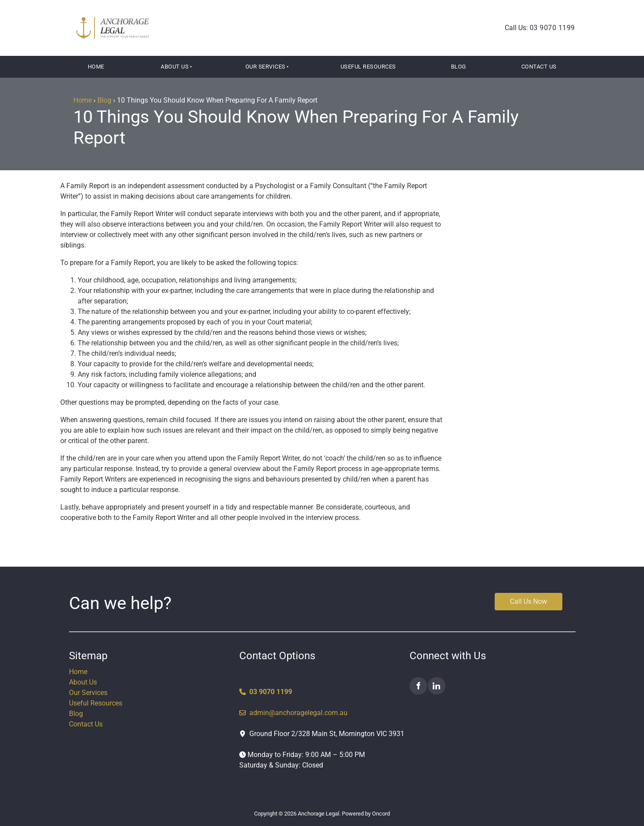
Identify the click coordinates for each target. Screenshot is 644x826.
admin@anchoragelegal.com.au (293, 713)
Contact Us (539, 67)
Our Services (265, 67)
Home (96, 67)
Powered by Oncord (366, 814)
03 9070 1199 (552, 28)
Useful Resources (368, 67)
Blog (459, 67)
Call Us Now (513, 598)
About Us (175, 67)
